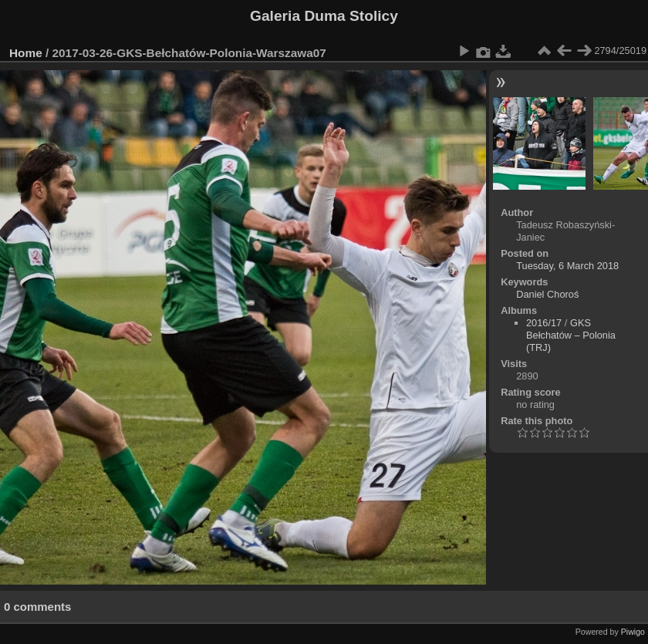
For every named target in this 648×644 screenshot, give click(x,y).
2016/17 (544, 323)
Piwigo (633, 632)
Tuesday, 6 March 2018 (567, 266)
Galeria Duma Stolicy (324, 16)
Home (26, 53)
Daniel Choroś (547, 294)
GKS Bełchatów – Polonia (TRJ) (571, 335)
